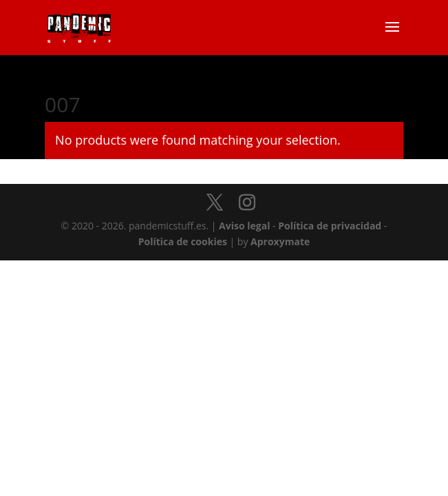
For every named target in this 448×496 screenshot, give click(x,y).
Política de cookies (183, 241)
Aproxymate (280, 241)
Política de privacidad (330, 226)
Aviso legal (244, 226)
